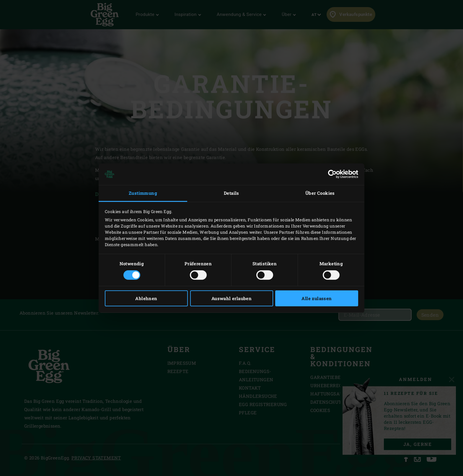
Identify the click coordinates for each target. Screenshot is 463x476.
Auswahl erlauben (231, 298)
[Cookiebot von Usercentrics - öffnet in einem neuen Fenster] (332, 174)
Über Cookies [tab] (320, 193)
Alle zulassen (317, 298)
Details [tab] (231, 193)
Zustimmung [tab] (143, 193)
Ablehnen (146, 298)
